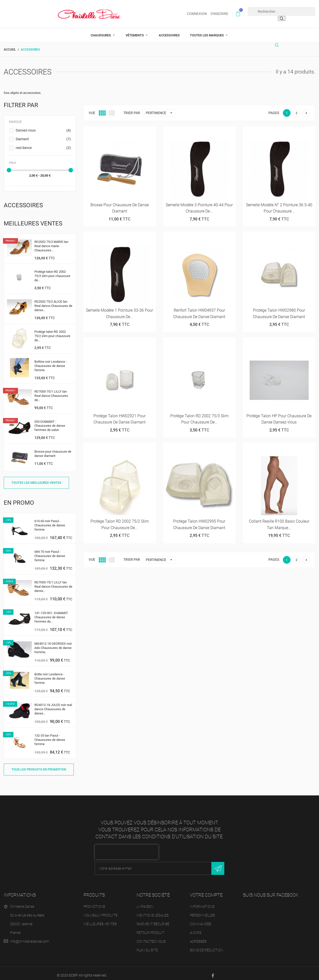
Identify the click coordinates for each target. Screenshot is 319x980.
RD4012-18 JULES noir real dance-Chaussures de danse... (53, 705)
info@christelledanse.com (30, 937)
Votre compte (206, 891)
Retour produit (150, 929)
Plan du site (147, 946)
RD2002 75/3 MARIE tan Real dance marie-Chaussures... (51, 242)
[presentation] (127, 848)
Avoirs (196, 929)
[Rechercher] (278, 43)
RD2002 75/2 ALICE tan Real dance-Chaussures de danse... (53, 302)
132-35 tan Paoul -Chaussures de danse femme (50, 736)
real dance (43, 144)
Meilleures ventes (100, 920)
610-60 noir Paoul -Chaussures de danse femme (50, 521)
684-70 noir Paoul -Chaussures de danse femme (50, 552)
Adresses (198, 937)
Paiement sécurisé (153, 920)
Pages (274, 109)
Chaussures (101, 31)
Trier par (132, 109)
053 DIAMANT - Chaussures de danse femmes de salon (50, 422)
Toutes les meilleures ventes (36, 479)
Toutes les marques (207, 31)
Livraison (145, 903)
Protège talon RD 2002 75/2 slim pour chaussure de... (52, 332)
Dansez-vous (43, 127)
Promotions (94, 903)
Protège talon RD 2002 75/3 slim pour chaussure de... (52, 272)
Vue (92, 109)
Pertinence (160, 109)
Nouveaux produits (100, 911)
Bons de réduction (206, 946)
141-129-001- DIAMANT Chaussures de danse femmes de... (51, 613)
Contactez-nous (151, 937)
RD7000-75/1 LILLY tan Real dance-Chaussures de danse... (53, 583)
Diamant (43, 135)
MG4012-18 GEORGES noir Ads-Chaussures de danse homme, (53, 644)
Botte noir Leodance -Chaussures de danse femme (50, 675)
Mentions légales (153, 911)
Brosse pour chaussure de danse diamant (53, 450)
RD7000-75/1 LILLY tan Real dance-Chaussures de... (51, 392)
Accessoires (169, 31)
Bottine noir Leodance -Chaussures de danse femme (51, 362)
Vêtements (135, 31)
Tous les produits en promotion (39, 765)
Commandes (200, 920)
